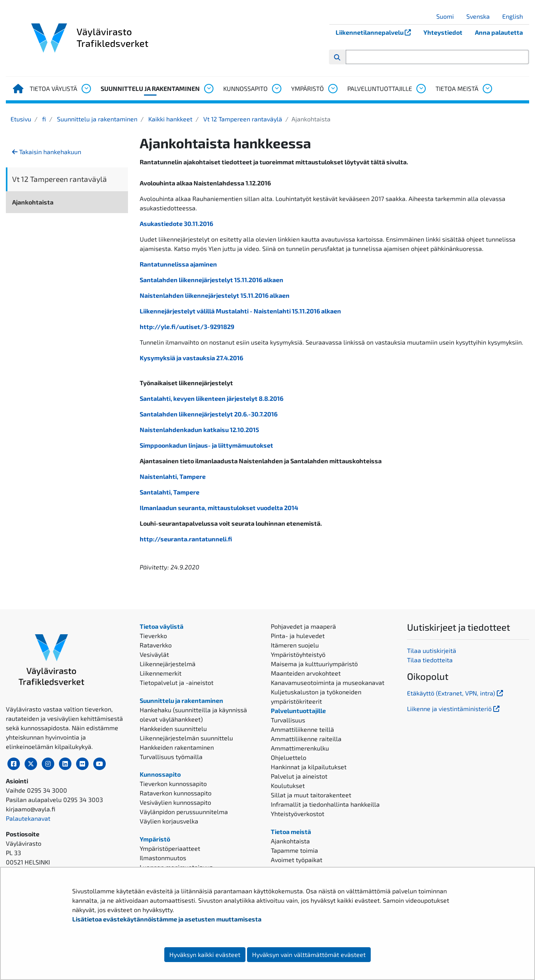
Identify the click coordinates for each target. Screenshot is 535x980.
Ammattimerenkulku (300, 748)
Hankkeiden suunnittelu (173, 728)
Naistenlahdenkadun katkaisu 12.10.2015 (199, 430)
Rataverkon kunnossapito (176, 793)
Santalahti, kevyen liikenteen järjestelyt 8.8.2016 (212, 398)
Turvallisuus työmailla (171, 757)
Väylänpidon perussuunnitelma (184, 812)
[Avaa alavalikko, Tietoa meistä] (487, 89)
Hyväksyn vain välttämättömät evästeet (309, 954)
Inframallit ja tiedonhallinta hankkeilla (325, 804)
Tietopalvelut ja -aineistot (177, 682)
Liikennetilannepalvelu (376, 32)
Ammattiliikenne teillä (302, 729)
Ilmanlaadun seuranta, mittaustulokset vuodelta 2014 (219, 508)
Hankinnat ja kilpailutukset (309, 767)
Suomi (448, 16)
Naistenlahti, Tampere (173, 476)
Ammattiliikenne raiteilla (306, 739)
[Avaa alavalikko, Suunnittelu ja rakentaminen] (208, 89)
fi (43, 119)
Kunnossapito (245, 88)
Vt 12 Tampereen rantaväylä (242, 119)
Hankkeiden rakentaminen (177, 747)
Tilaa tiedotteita (430, 660)
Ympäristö (307, 88)
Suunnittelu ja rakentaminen (150, 88)
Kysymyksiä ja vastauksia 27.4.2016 (191, 358)
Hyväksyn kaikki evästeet (205, 954)
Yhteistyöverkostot (298, 814)
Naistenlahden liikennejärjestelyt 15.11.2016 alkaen (215, 295)
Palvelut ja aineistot (299, 776)
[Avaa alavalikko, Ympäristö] (332, 89)
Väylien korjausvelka (169, 821)
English (515, 16)
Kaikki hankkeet (170, 119)
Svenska (481, 16)
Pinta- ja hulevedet (298, 636)
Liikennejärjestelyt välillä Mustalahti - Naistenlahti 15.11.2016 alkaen (240, 311)
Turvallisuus (288, 720)
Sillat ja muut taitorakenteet (311, 795)
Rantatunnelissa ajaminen (178, 264)
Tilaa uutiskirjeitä (432, 650)
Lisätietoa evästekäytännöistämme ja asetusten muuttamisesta (167, 919)
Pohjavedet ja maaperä (303, 626)
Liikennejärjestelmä (168, 664)
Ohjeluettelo (289, 757)
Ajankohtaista (33, 202)
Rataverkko (156, 645)
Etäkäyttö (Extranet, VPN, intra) (456, 693)
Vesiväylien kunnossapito (175, 802)
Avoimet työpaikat (297, 860)
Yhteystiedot (443, 32)
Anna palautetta (499, 32)
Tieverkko (153, 636)
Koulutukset (288, 785)
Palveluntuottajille (380, 88)
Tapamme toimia (294, 850)
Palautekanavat (28, 818)
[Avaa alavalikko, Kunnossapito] (276, 89)
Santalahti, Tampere (170, 492)
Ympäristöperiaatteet (170, 848)
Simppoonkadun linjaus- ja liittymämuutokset (206, 445)
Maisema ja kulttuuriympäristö (314, 664)
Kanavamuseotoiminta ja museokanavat (328, 682)
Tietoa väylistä (53, 88)
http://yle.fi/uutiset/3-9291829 (187, 326)
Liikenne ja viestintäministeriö (454, 709)
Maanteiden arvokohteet (306, 673)
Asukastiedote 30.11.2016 (176, 223)
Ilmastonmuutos (163, 858)
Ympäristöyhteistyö (298, 654)
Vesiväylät (154, 654)
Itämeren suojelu (295, 645)
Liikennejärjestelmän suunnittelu (186, 738)
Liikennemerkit (161, 673)
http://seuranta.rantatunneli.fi (186, 539)
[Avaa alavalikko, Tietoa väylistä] (86, 89)
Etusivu (21, 119)
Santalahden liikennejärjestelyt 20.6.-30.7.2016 (209, 414)
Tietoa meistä (457, 88)
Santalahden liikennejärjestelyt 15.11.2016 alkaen (212, 280)
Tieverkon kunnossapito (173, 783)
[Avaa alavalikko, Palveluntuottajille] (421, 89)
